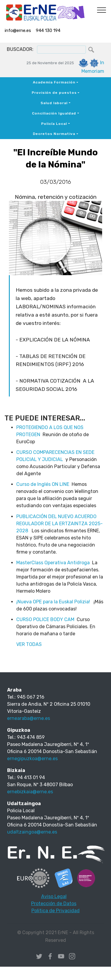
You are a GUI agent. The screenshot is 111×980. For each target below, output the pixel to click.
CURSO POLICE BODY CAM (45, 619)
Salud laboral (54, 103)
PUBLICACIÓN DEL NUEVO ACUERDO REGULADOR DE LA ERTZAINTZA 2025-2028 (59, 524)
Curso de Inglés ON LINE (43, 484)
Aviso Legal (54, 896)
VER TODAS (29, 644)
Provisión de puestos (54, 93)
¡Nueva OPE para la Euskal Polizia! (54, 602)
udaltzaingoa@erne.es (32, 832)
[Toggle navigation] (102, 10)
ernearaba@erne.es (29, 718)
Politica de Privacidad (55, 911)
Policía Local (54, 124)
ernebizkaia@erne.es (30, 792)
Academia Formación (54, 82)
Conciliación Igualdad (54, 113)
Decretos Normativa (54, 134)
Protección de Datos (54, 904)
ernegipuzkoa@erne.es (32, 759)
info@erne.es (18, 30)
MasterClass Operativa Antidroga (53, 563)
